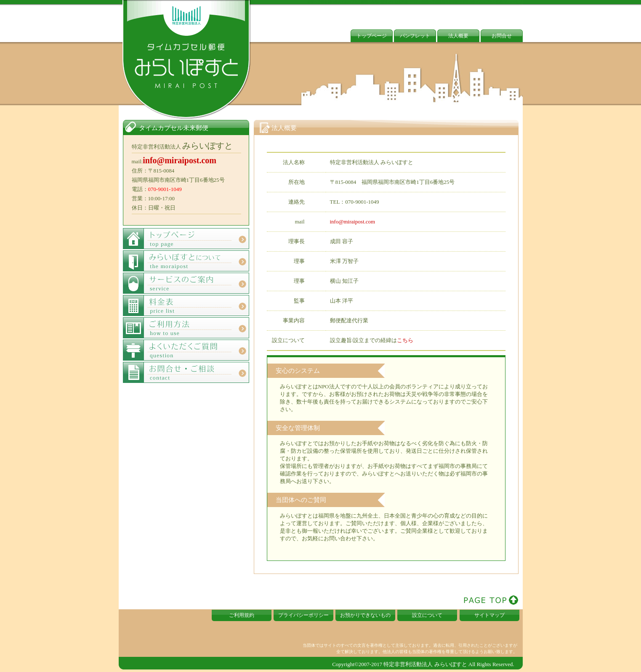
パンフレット (415, 36)
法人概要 (458, 36)
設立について (427, 615)
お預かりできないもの (365, 615)
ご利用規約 (242, 615)
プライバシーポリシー (303, 615)
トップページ (372, 36)
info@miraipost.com (353, 222)
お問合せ (502, 36)
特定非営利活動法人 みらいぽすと (425, 664)
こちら (405, 340)
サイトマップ (489, 615)
